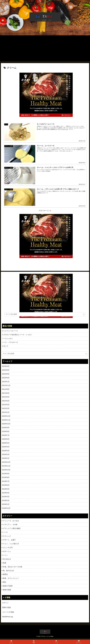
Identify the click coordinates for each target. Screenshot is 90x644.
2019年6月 (6, 486)
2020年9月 (6, 429)
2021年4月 (6, 402)
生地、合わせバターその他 (13, 568)
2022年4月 (6, 379)
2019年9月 (6, 475)
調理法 (5, 576)
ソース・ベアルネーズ (10, 344)
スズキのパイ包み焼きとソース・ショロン (17, 336)
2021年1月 (6, 414)
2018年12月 (6, 509)
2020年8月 (6, 433)
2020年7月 (6, 437)
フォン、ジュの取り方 (11, 545)
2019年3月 (6, 498)
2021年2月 (6, 410)
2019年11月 (6, 467)
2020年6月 (6, 440)
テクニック (7, 537)
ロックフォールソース (10, 332)
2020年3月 (6, 452)
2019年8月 (6, 479)
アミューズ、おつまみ (11, 522)
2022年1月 (6, 383)
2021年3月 (6, 406)
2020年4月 (6, 448)
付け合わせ (7, 560)
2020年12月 (6, 417)
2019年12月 (6, 463)
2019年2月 (6, 502)
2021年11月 (6, 387)
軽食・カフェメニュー (11, 579)
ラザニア (5, 347)
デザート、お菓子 (9, 541)
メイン (5, 557)
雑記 (5, 583)
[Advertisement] (45, 49)
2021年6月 (6, 394)
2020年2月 (6, 456)
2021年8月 (6, 391)
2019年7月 (6, 483)
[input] (45, 355)
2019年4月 (6, 494)
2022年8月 (6, 375)
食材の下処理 (8, 587)
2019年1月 (6, 506)
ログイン (5, 604)
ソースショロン (7, 340)
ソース (5, 534)
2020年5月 (6, 444)
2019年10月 (6, 471)
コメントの (8, 613)
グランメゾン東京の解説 (12, 530)
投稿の (6, 609)
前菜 (5, 564)
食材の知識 (7, 591)
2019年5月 (6, 490)
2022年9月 (6, 371)
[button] (86, 355)
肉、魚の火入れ (9, 572)
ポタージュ (7, 553)
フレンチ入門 (8, 549)
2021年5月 (6, 398)
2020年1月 (6, 460)
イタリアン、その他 (10, 526)
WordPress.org (8, 618)
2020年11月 (6, 421)
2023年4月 (6, 368)
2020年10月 (6, 425)
